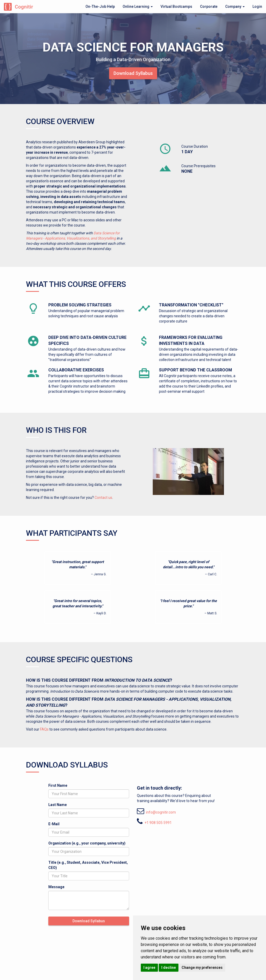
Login (257, 7)
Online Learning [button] (138, 7)
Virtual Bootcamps (176, 7)
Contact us (103, 498)
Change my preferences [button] (202, 968)
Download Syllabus (133, 73)
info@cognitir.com (161, 812)
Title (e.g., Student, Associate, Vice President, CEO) (88, 865)
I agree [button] (149, 968)
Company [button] (235, 7)
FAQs (44, 729)
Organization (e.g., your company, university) (87, 843)
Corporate (209, 7)
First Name (58, 785)
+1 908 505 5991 (158, 823)
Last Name (58, 805)
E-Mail (54, 824)
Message (56, 887)
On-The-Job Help (100, 7)
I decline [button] (169, 968)
